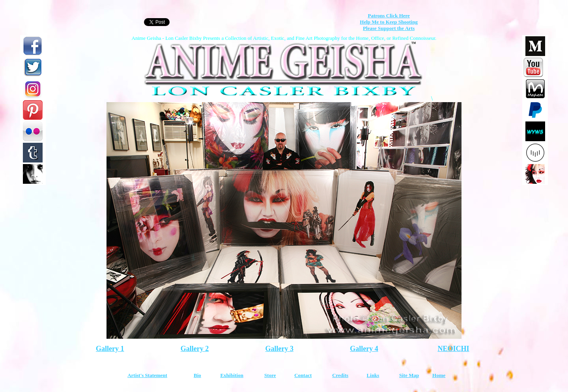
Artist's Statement (147, 375)
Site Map (409, 375)
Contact (303, 375)
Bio (197, 375)
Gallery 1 (110, 349)
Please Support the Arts (389, 28)
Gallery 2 (195, 349)
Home (439, 375)
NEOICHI (453, 349)
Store (270, 375)
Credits (340, 375)
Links (373, 375)
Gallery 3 (279, 349)
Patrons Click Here (389, 16)
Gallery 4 (364, 349)
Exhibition (232, 375)
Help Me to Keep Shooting (389, 22)
